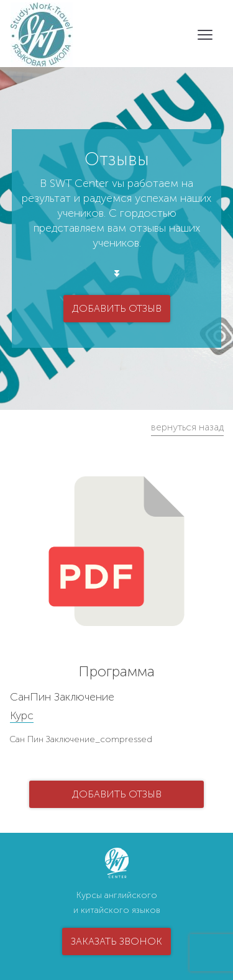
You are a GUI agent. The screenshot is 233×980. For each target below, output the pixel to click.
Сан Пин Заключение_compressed (81, 739)
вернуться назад (187, 427)
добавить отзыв (117, 308)
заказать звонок (116, 941)
